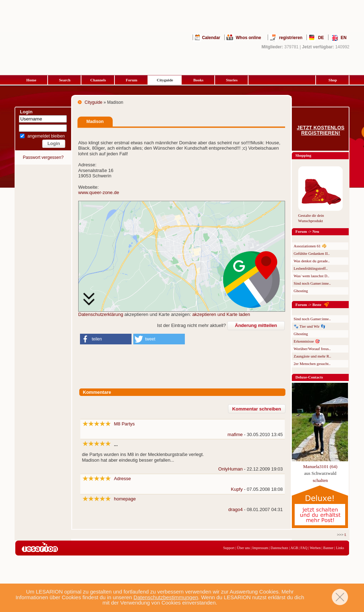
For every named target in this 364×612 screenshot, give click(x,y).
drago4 (235, 509)
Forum (132, 80)
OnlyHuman (231, 469)
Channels (98, 80)
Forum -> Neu (307, 231)
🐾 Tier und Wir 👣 (310, 326)
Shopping (303, 155)
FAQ (304, 548)
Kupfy (237, 489)
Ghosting (301, 291)
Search (65, 80)
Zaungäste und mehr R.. (312, 356)
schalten (320, 480)
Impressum (260, 548)
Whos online (248, 38)
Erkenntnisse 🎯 (307, 341)
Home (31, 80)
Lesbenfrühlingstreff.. (311, 268)
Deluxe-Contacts (309, 377)
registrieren (291, 38)
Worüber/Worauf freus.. (312, 349)
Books (199, 80)
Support (229, 548)
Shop (333, 80)
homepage (125, 499)
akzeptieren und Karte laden (221, 314)
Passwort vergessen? (43, 157)
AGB (294, 548)
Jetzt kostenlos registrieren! (321, 130)
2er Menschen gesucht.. (312, 364)
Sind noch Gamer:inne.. (312, 283)
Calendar (211, 38)
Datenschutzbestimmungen (166, 597)
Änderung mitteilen (256, 325)
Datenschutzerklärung (101, 314)
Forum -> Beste (308, 305)
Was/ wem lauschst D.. (311, 276)
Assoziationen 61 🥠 (310, 246)
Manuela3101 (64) (320, 466)
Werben (315, 548)
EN (344, 38)
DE (321, 38)
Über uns (243, 548)
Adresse (123, 479)
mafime (235, 434)
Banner (328, 548)
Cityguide (165, 80)
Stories (232, 80)
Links (340, 548)
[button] (106, 339)
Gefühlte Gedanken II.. (312, 253)
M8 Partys (125, 424)
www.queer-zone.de (99, 192)
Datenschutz (279, 548)
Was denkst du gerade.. (312, 261)
